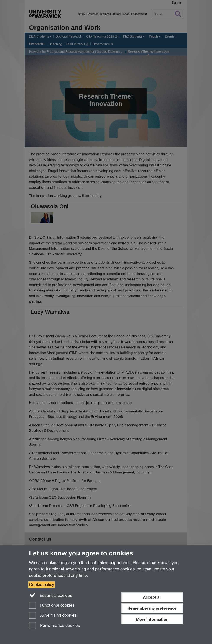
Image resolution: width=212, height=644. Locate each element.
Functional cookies (52, 606)
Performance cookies (55, 626)
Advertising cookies (53, 616)
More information (152, 619)
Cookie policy (42, 585)
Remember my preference (152, 608)
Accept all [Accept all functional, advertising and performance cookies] (152, 597)
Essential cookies (51, 595)
